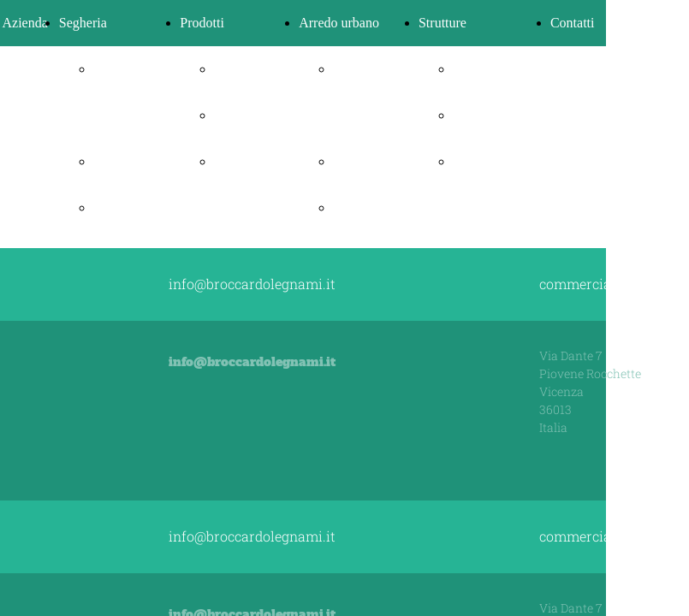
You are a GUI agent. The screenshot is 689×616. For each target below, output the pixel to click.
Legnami (118, 161)
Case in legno (490, 115)
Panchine (358, 161)
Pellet (229, 69)
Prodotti (202, 23)
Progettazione (490, 69)
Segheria (83, 23)
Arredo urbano (339, 23)
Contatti (573, 23)
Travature (120, 207)
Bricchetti (241, 115)
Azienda (25, 23)
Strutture (443, 23)
